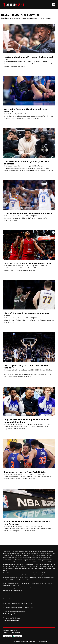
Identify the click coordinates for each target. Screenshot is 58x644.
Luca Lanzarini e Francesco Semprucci (18, 370)
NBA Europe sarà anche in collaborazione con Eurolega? (27, 523)
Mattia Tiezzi (10, 114)
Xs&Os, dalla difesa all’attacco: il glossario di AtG (29, 58)
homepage (47, 18)
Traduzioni (41, 166)
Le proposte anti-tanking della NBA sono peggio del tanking (27, 421)
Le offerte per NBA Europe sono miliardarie (28, 264)
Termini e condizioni (10, 631)
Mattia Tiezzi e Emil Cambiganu (16, 62)
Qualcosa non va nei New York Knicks (25, 472)
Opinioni (45, 62)
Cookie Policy (18, 636)
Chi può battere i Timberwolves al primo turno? (26, 314)
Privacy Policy (8, 636)
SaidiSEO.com (42, 642)
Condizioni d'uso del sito (11, 632)
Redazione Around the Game (15, 166)
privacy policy (44, 568)
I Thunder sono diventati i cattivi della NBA (28, 214)
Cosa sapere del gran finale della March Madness (26, 367)
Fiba (36, 62)
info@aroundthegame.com (12, 590)
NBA (40, 62)
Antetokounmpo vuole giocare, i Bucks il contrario (27, 163)
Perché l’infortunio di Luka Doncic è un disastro (26, 110)
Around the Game (22, 642)
